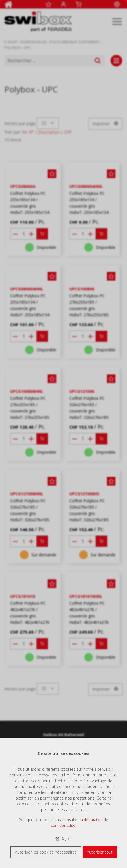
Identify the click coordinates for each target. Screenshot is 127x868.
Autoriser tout (100, 852)
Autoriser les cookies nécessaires (46, 852)
